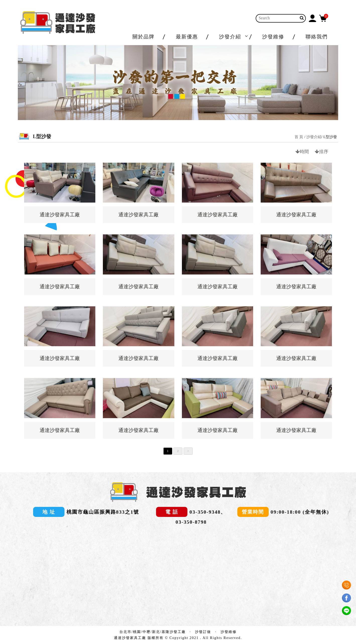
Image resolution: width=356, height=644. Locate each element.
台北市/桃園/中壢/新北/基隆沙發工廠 (153, 632)
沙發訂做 (203, 632)
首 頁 (299, 137)
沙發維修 (273, 37)
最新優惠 (187, 37)
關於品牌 (144, 37)
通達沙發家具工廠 (60, 215)
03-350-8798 (191, 522)
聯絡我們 (317, 37)
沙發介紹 (230, 37)
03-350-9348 (205, 512)
